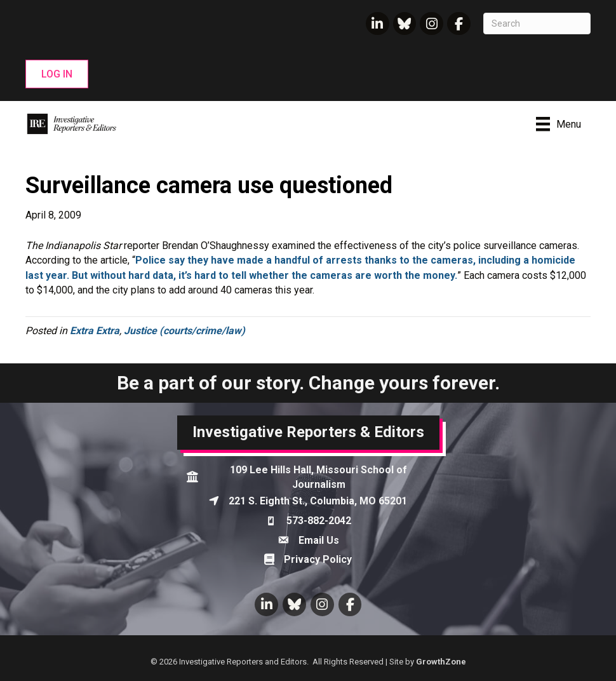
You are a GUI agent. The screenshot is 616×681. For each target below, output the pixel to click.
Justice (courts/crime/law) (184, 331)
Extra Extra (95, 331)
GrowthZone (441, 662)
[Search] (537, 24)
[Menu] (559, 124)
